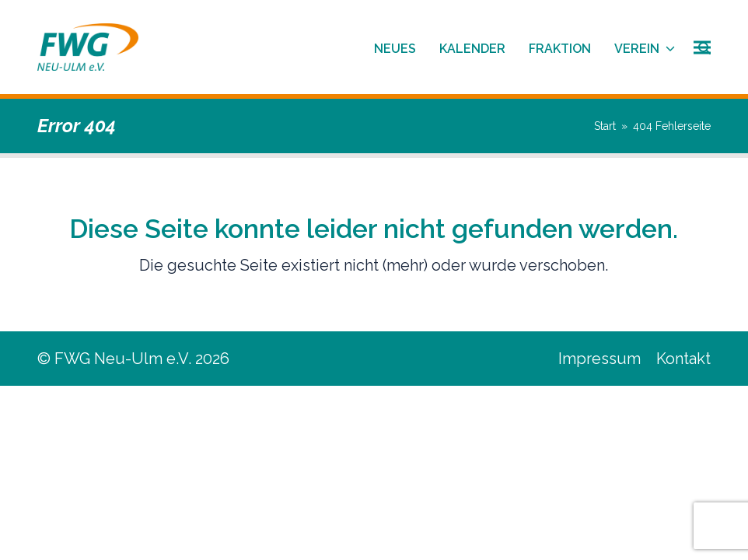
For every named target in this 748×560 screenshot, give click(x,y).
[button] (702, 47)
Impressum (599, 359)
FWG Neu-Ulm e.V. (123, 359)
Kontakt (683, 359)
